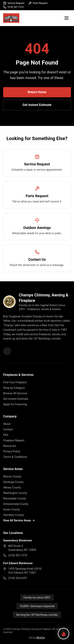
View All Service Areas (19, 520)
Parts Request (38, 3)
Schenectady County (16, 504)
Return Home (37, 92)
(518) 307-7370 (13, 7)
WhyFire (41, 638)
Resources (10, 446)
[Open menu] (67, 18)
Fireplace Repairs (14, 440)
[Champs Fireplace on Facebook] (7, 351)
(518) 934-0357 (18, 578)
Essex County (11, 509)
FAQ (6, 435)
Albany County (12, 487)
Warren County (12, 476)
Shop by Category (14, 388)
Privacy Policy (12, 451)
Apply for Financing (15, 404)
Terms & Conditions (15, 457)
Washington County (15, 493)
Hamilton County (13, 515)
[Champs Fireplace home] (11, 18)
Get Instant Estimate (37, 105)
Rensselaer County (15, 498)
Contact (8, 429)
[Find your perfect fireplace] (64, 634)
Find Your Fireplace (15, 382)
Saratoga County (13, 482)
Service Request (14, 3)
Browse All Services (15, 393)
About (7, 424)
